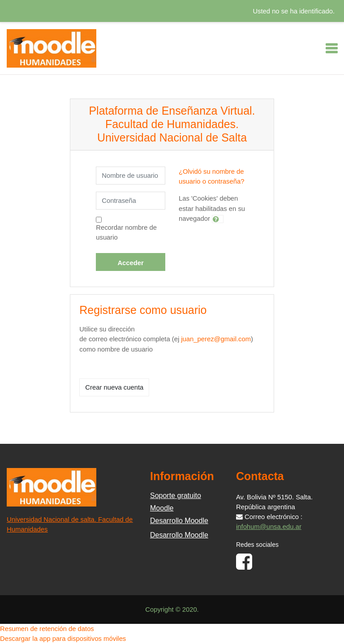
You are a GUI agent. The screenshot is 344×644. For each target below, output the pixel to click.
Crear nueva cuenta (114, 387)
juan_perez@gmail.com (216, 339)
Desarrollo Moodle (179, 521)
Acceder (130, 263)
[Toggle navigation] (331, 48)
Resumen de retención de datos (47, 629)
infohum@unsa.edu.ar (269, 527)
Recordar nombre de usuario (126, 232)
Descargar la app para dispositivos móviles (63, 639)
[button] (218, 219)
